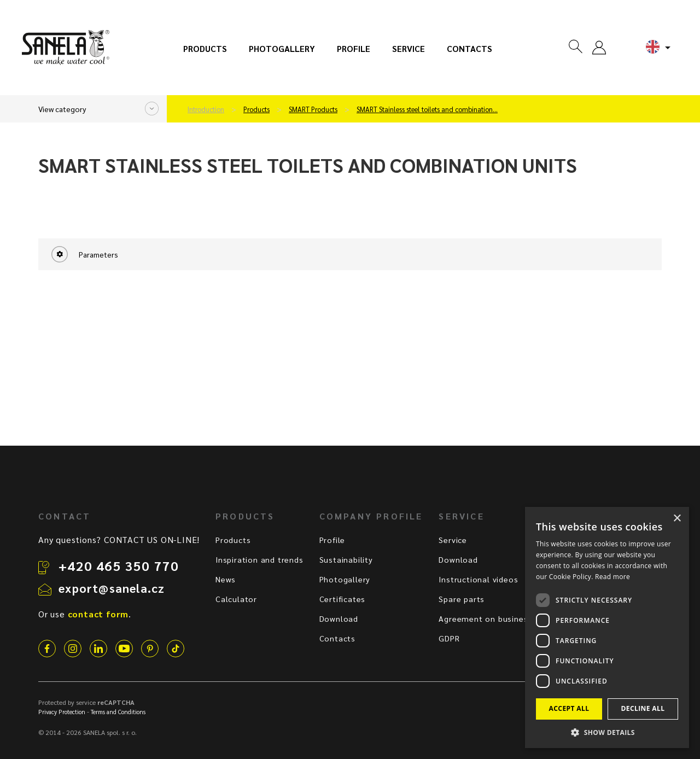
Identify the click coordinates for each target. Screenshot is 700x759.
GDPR (449, 638)
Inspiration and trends (259, 559)
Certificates (343, 599)
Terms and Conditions (118, 712)
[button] (607, 732)
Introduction (206, 109)
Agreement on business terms (498, 618)
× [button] (677, 519)
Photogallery (282, 49)
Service (409, 49)
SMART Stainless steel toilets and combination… (427, 109)
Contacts (469, 49)
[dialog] (607, 627)
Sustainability (346, 559)
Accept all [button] (569, 708)
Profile (354, 49)
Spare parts (462, 599)
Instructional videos (478, 579)
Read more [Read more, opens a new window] (612, 577)
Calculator (236, 599)
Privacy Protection (62, 712)
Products (205, 49)
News (226, 579)
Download (339, 618)
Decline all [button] (643, 708)
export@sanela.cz (112, 588)
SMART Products (313, 109)
